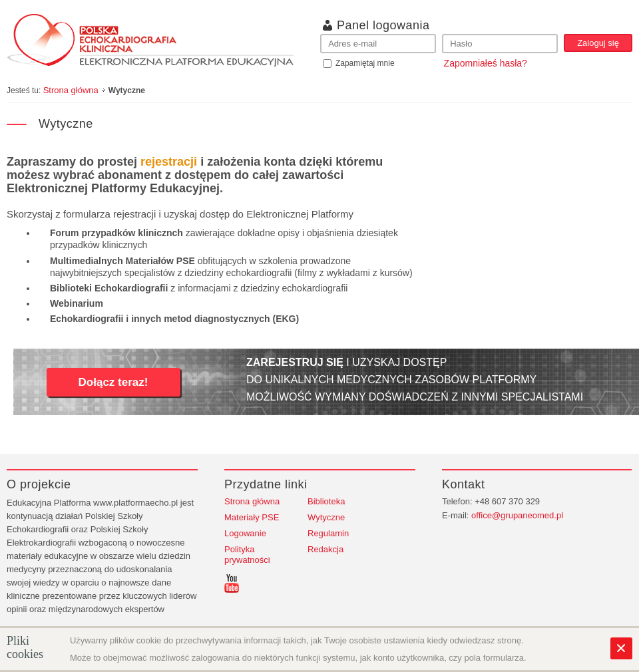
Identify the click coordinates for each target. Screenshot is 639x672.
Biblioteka (326, 501)
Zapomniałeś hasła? (486, 63)
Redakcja (325, 549)
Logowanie (245, 533)
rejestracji (169, 162)
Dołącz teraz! (113, 382)
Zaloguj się (598, 43)
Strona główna (71, 90)
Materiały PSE (252, 517)
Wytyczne (326, 517)
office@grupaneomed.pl (517, 515)
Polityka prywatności (247, 555)
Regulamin (328, 533)
